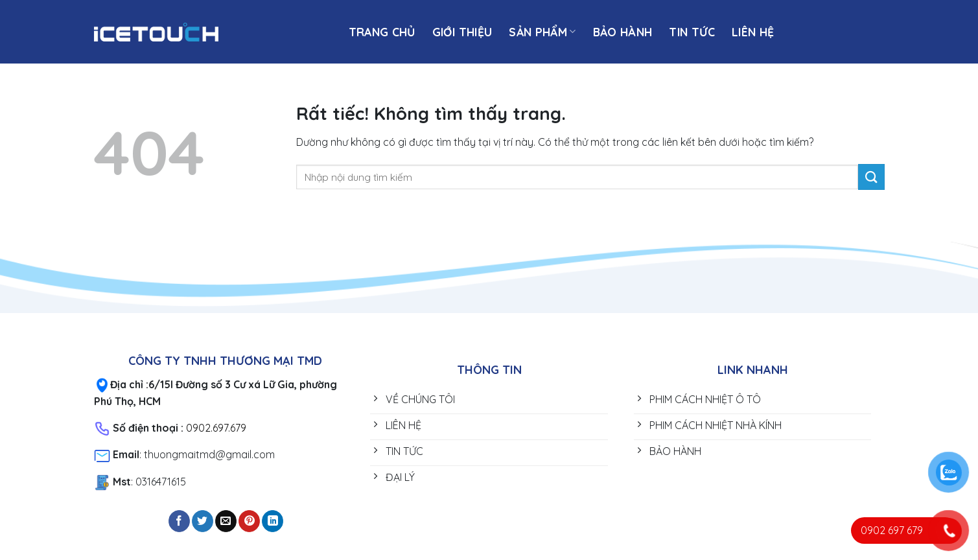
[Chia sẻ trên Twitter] (203, 521)
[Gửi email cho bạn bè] (226, 521)
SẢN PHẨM (542, 32)
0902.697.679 (216, 428)
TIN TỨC (692, 32)
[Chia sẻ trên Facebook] (179, 521)
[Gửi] (871, 177)
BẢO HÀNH (623, 32)
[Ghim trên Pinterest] (249, 521)
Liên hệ (753, 32)
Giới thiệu (462, 32)
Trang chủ (382, 32)
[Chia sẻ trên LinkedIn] (273, 521)
